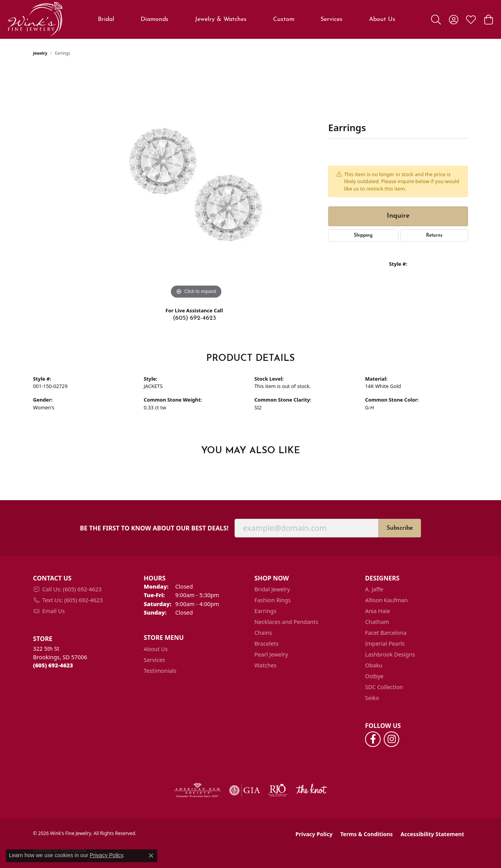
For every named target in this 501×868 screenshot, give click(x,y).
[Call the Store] (53, 665)
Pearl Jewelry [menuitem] (271, 654)
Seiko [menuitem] (372, 698)
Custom (284, 19)
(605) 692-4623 (194, 318)
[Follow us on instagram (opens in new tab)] (391, 739)
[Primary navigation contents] (247, 19)
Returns (434, 236)
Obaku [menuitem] (374, 665)
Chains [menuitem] (263, 633)
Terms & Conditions (366, 834)
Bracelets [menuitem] (266, 644)
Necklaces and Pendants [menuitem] (286, 622)
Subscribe (400, 528)
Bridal (106, 19)
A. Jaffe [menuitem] (374, 589)
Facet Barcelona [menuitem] (386, 633)
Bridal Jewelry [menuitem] (272, 589)
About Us (156, 649)
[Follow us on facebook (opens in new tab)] (373, 739)
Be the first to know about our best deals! (154, 528)
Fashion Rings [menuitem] (273, 600)
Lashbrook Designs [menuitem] (390, 654)
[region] (196, 184)
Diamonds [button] (155, 19)
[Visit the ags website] (197, 790)
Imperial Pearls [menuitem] (385, 644)
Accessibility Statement (432, 834)
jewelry (40, 53)
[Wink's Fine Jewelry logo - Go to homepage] (35, 19)
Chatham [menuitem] (377, 622)
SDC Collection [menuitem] (384, 687)
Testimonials (160, 671)
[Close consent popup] (151, 856)
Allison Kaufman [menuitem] (386, 600)
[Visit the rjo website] (278, 790)
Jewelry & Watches (221, 19)
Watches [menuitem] (265, 665)
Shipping (363, 236)
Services (331, 19)
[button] (436, 19)
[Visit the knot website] (311, 790)
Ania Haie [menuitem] (377, 611)
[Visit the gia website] (245, 790)
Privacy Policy (314, 834)
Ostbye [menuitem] (374, 676)
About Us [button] (382, 19)
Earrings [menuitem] (265, 611)
